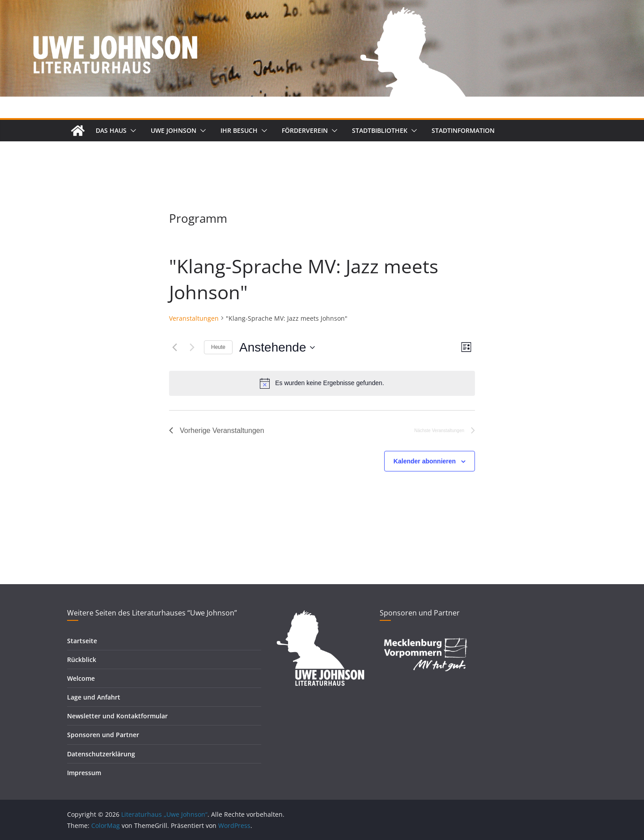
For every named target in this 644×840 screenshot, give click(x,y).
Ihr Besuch (239, 130)
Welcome (81, 678)
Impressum (84, 773)
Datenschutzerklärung (101, 754)
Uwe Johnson (174, 130)
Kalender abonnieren (425, 461)
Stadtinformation (463, 130)
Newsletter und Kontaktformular (117, 716)
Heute (218, 347)
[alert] (322, 383)
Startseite (82, 641)
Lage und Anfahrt (94, 697)
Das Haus (111, 130)
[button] (131, 131)
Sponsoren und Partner (103, 735)
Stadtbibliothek (380, 130)
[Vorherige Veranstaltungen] (174, 348)
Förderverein (305, 130)
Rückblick (82, 660)
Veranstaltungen (194, 318)
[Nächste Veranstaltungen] (192, 348)
